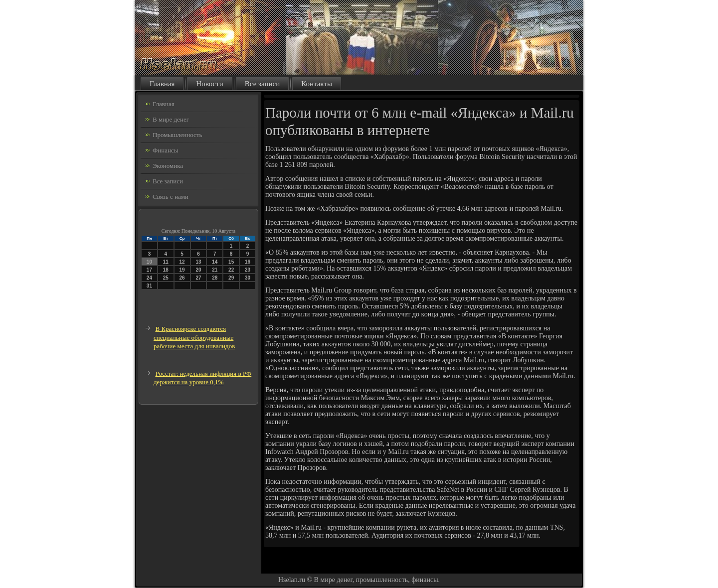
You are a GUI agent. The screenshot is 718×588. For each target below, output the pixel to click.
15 (231, 262)
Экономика (168, 166)
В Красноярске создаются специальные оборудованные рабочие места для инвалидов (194, 337)
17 (149, 270)
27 (198, 278)
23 (248, 270)
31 (149, 286)
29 (231, 278)
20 (198, 270)
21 (215, 270)
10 (149, 262)
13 (198, 262)
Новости (209, 84)
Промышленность (178, 135)
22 (231, 270)
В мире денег (171, 119)
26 (182, 278)
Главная (162, 84)
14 (215, 262)
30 (248, 278)
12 (182, 262)
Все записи (262, 84)
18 (166, 270)
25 (166, 278)
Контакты (317, 84)
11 (166, 262)
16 (248, 262)
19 (182, 270)
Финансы (165, 150)
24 (149, 278)
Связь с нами (171, 197)
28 (215, 278)
